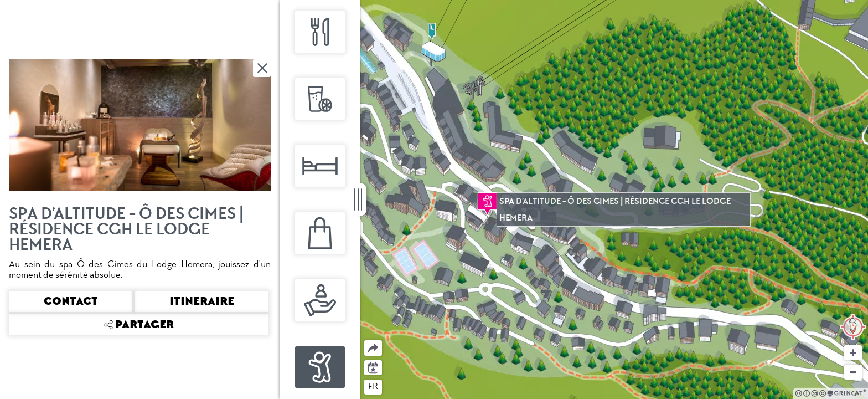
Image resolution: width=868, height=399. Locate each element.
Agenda (373, 367)
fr (373, 386)
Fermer (263, 68)
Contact (71, 301)
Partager (365, 341)
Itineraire (202, 301)
